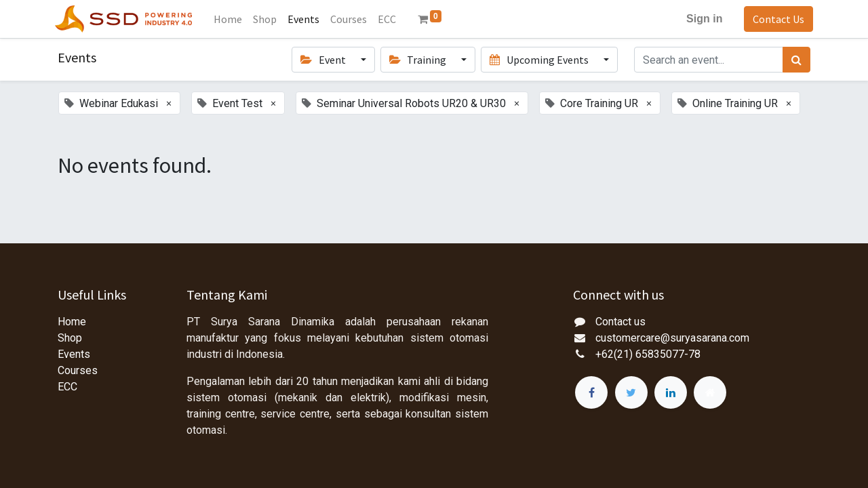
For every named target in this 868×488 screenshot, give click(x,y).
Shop (70, 338)
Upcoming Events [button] (540, 60)
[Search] (796, 60)
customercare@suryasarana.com (672, 338)
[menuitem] (231, 19)
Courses (78, 370)
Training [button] (419, 60)
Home (72, 322)
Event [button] (324, 60)
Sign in (702, 19)
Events (74, 354)
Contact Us (776, 19)
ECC (67, 387)
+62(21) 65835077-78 (648, 354)
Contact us (620, 322)
